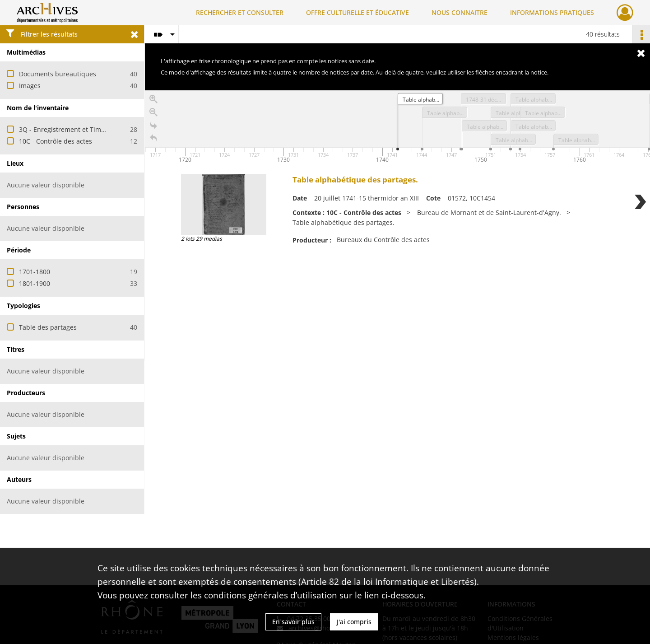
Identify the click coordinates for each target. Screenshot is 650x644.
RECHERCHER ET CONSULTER (240, 12)
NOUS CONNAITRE (460, 12)
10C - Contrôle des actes (56, 141)
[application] (397, 128)
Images (30, 86)
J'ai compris (354, 622)
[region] (397, 226)
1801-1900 (35, 283)
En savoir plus (293, 622)
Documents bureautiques (58, 74)
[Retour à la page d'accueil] (153, 140)
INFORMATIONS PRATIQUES (552, 12)
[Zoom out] (153, 114)
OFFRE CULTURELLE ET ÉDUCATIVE (357, 12)
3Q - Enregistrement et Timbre (65, 129)
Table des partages (48, 327)
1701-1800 (35, 272)
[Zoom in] (153, 101)
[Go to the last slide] (153, 127)
